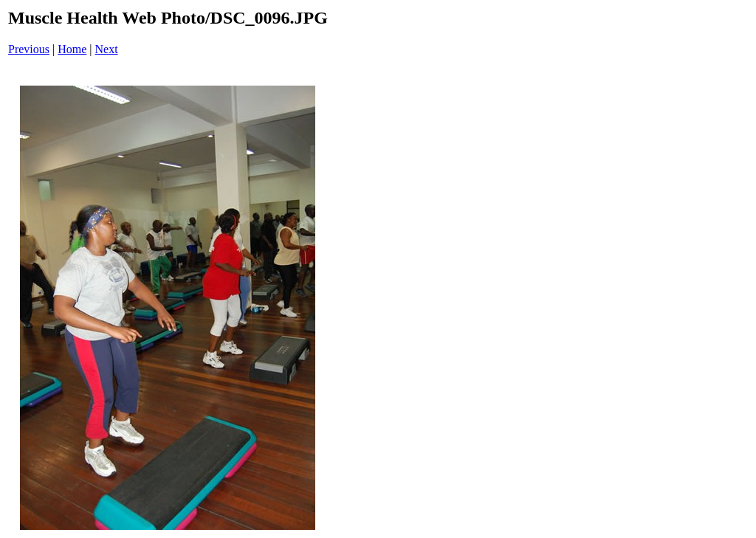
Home (72, 49)
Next (107, 49)
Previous (29, 49)
